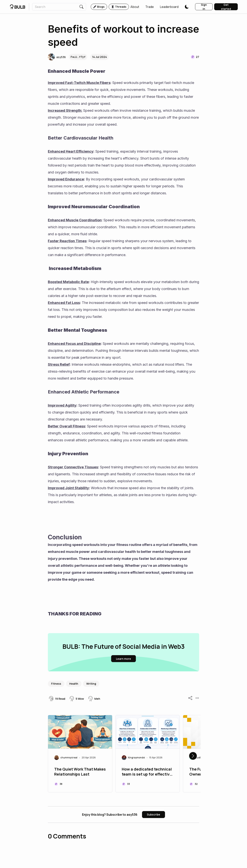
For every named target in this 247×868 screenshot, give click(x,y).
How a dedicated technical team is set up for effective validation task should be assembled (147, 772)
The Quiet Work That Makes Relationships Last (80, 772)
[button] (135, 7)
